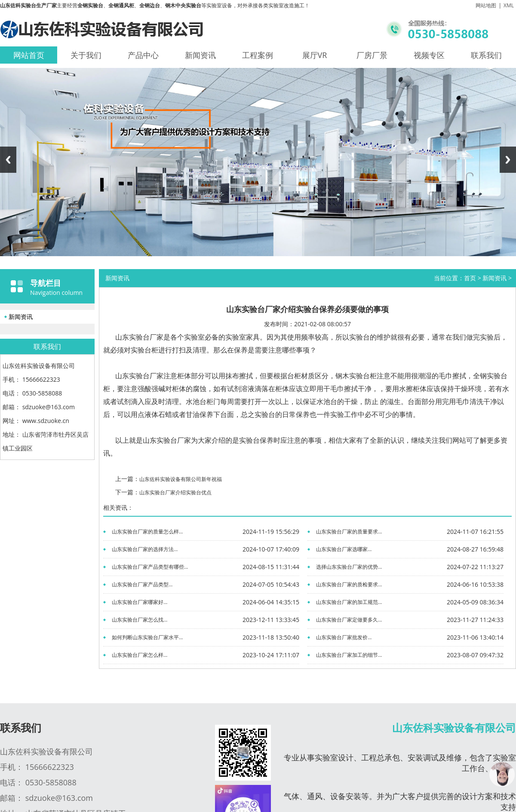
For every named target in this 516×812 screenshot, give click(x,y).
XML (509, 5)
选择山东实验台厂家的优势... (349, 567)
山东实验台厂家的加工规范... (349, 602)
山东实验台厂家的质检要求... (349, 584)
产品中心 (143, 55)
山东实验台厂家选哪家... (344, 549)
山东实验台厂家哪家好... (140, 602)
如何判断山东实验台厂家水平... (147, 637)
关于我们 (86, 55)
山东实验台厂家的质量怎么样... (147, 532)
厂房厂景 (372, 55)
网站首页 (29, 55)
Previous (8, 160)
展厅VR (315, 55)
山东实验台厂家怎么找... (140, 620)
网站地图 (486, 5)
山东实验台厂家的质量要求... (349, 532)
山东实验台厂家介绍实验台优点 (175, 492)
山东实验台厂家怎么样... (140, 655)
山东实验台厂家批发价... (344, 637)
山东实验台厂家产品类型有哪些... (150, 567)
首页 (470, 278)
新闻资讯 (200, 55)
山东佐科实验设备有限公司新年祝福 (181, 479)
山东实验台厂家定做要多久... (349, 620)
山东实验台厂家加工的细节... (349, 655)
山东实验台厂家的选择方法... (145, 549)
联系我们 (486, 55)
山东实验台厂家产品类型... (142, 584)
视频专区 (429, 55)
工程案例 (258, 55)
